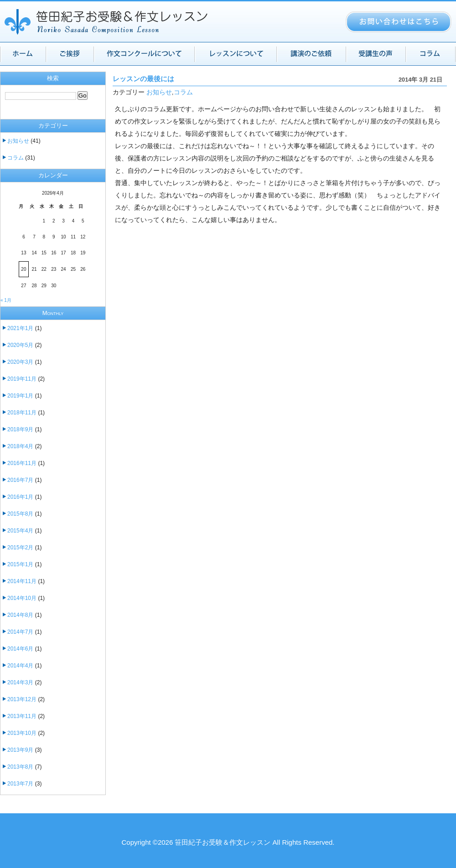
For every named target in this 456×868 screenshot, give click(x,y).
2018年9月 (20, 429)
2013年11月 (22, 716)
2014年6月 (20, 649)
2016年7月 (20, 480)
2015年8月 (20, 514)
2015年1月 (20, 564)
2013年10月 (22, 733)
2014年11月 (22, 581)
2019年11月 (22, 379)
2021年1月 (20, 328)
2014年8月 (20, 615)
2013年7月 (20, 784)
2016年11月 (22, 463)
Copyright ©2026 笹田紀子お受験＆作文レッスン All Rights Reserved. (228, 842)
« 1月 (6, 300)
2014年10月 (22, 598)
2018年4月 (20, 446)
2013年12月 (22, 699)
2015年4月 (20, 531)
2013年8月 (20, 767)
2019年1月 (20, 396)
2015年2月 (20, 548)
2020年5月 (20, 345)
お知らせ (159, 92)
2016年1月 (20, 497)
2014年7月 (20, 632)
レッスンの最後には (143, 79)
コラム (183, 92)
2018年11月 (22, 413)
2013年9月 (20, 750)
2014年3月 (20, 682)
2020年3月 (20, 362)
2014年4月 (20, 666)
